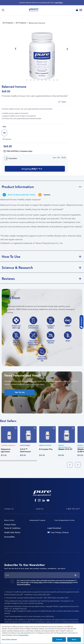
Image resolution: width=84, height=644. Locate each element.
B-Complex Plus (46, 449)
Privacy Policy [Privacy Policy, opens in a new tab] (23, 635)
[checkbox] (14, 582)
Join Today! (59, 3)
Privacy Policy (10, 525)
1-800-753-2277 (73, 509)
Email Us (40, 509)
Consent (59, 639)
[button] (42, 186)
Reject (74, 639)
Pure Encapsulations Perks (64, 520)
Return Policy (9, 520)
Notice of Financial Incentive (64, 582)
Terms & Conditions (12, 528)
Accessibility (10, 537)
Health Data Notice (12, 533)
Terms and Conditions (23, 584)
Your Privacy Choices (58, 533)
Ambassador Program (37, 520)
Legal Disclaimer (54, 528)
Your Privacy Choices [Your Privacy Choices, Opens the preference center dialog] (9, 639)
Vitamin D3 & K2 (65, 449)
